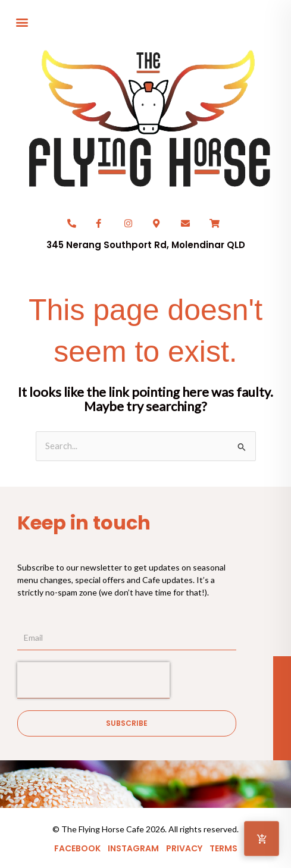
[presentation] (93, 680)
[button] (22, 22)
